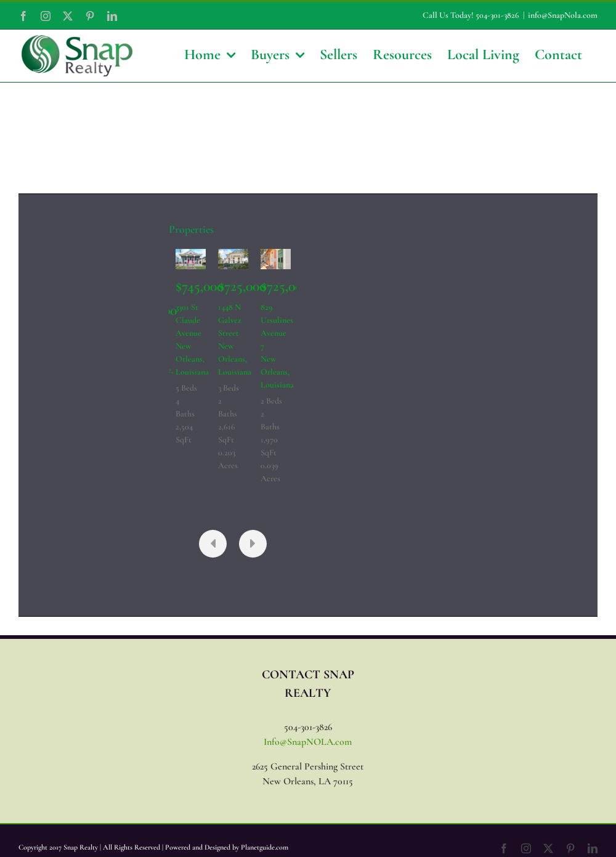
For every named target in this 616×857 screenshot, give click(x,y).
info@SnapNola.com (563, 15)
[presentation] (213, 544)
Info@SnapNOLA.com (308, 742)
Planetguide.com (265, 847)
